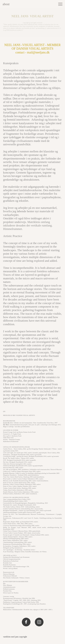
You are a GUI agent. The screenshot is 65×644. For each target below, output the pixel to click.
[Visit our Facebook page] (26, 622)
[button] (60, 4)
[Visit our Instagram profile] (39, 622)
